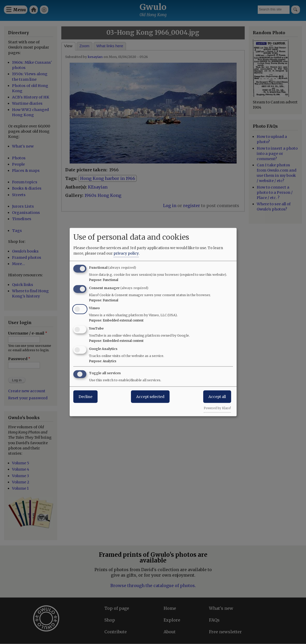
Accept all (217, 396)
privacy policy (126, 253)
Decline (85, 396)
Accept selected (150, 396)
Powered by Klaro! (217, 408)
